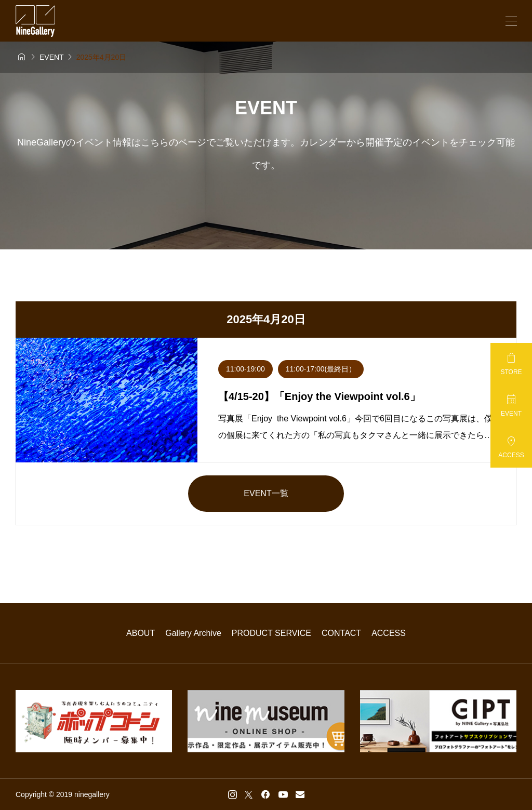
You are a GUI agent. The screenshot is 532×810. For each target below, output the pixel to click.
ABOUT (141, 633)
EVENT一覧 (266, 493)
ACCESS (389, 633)
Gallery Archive (193, 633)
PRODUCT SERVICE (271, 633)
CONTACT (341, 633)
